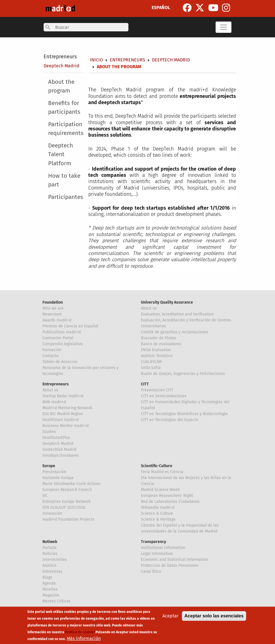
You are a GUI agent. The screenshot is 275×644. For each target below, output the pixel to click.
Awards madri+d (57, 320)
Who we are (53, 308)
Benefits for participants (64, 108)
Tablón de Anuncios (60, 362)
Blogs (47, 577)
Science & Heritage (158, 519)
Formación (52, 350)
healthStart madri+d (61, 420)
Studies (49, 432)
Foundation (53, 302)
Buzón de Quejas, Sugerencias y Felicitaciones (183, 374)
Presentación (54, 472)
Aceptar (170, 616)
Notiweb (50, 542)
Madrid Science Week (160, 490)
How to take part (64, 180)
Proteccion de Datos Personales (170, 565)
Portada (50, 548)
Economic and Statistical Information (174, 560)
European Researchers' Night (167, 496)
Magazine (51, 595)
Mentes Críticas (56, 601)
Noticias (50, 554)
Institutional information (163, 548)
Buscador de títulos (159, 338)
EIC (45, 496)
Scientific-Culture (157, 466)
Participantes (66, 197)
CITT (145, 384)
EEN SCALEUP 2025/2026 (64, 507)
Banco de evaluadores (161, 344)
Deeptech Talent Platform (61, 154)
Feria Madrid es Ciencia (162, 472)
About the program (61, 86)
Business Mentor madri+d (65, 426)
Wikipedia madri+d (158, 507)
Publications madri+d (62, 332)
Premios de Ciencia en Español (70, 326)
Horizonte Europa (58, 478)
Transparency (153, 542)
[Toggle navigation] (224, 27)
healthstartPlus (56, 438)
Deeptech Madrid (61, 66)
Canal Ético (151, 571)
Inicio (96, 60)
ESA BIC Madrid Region (63, 414)
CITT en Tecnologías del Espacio (169, 420)
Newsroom (52, 314)
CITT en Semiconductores (164, 396)
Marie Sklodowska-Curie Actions (71, 484)
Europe (49, 466)
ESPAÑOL (161, 7)
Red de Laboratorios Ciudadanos (170, 502)
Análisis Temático (157, 356)
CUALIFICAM (151, 362)
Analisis (50, 565)
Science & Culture (157, 513)
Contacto (51, 356)
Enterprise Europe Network (66, 502)
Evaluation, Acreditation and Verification (177, 314)
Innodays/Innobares (61, 455)
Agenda (49, 583)
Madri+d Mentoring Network (67, 408)
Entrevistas (52, 571)
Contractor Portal (58, 338)
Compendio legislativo (63, 344)
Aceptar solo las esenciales (214, 616)
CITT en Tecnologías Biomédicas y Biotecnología (184, 414)
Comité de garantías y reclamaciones (175, 332)
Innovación (52, 513)
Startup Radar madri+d (63, 396)
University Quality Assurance (167, 302)
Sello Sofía (151, 368)
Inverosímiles (55, 560)
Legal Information (157, 554)
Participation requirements (66, 129)
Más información (84, 638)
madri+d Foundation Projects (68, 519)
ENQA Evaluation (156, 350)
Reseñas (50, 589)
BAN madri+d (54, 402)
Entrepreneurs (60, 57)
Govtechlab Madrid (59, 449)
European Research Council (67, 490)
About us (149, 308)
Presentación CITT (157, 390)
